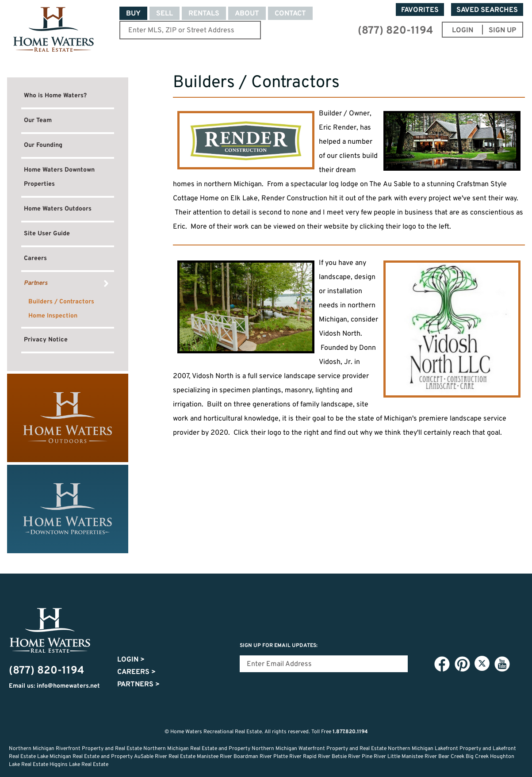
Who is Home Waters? (55, 96)
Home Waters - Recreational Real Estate (54, 30)
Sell (165, 14)
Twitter (482, 663)
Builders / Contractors (61, 302)
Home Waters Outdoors (58, 209)
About (247, 14)
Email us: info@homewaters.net (54, 686)
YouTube (502, 664)
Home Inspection (53, 316)
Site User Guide (47, 234)
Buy (133, 14)
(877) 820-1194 (395, 31)
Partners (36, 283)
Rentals (204, 14)
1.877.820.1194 (350, 732)
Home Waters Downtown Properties (59, 177)
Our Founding (43, 145)
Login (131, 660)
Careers (35, 258)
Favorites (420, 10)
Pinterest (462, 664)
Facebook (442, 664)
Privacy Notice (46, 340)
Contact (290, 14)
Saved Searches (487, 10)
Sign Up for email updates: (279, 646)
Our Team (38, 121)
